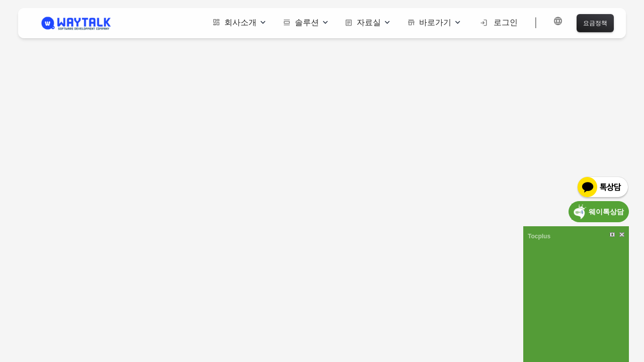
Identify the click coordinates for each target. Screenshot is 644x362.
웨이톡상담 (606, 211)
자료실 (367, 22)
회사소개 (239, 22)
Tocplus (539, 236)
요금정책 (595, 23)
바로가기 (434, 22)
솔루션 (305, 22)
